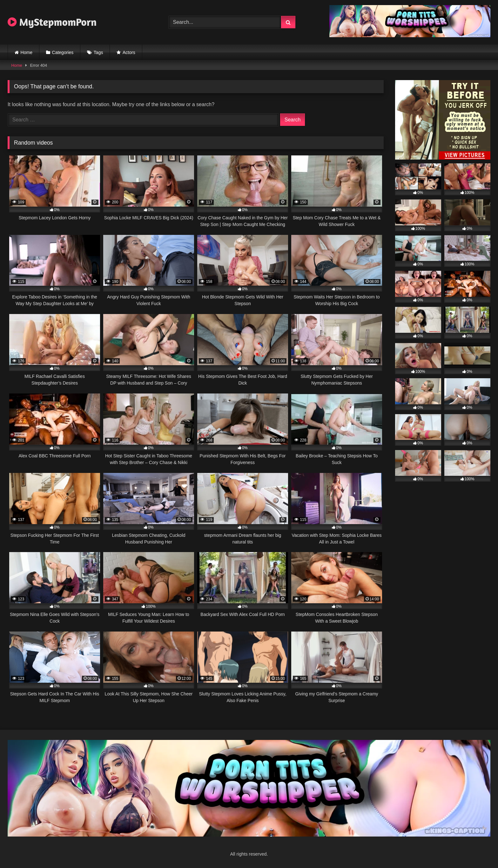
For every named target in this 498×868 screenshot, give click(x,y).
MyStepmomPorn (52, 22)
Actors (129, 52)
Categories (63, 52)
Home (27, 52)
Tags (98, 52)
